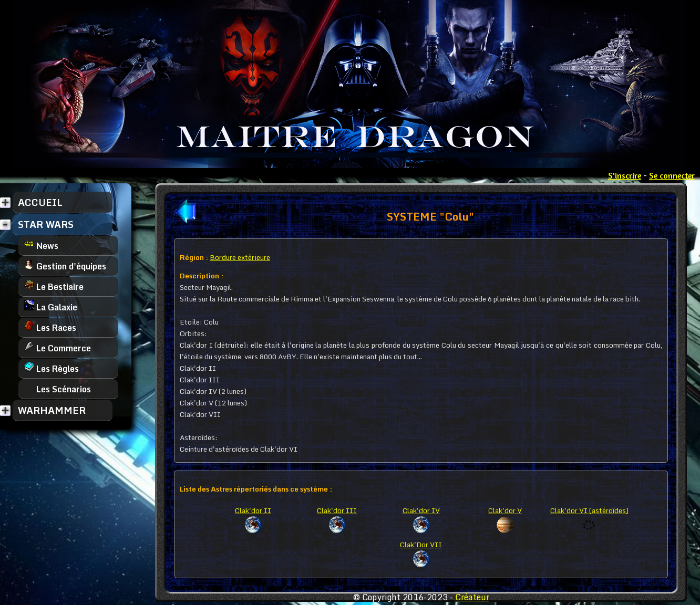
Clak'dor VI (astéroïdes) (589, 510)
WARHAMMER (52, 410)
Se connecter (672, 175)
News (41, 246)
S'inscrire (625, 175)
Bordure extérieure (240, 257)
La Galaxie (50, 307)
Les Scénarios (57, 389)
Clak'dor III (337, 510)
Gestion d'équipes (65, 266)
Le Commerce (57, 348)
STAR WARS (46, 224)
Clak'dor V (505, 510)
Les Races (50, 327)
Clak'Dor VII (421, 545)
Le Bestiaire (54, 286)
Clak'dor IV (421, 510)
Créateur (472, 597)
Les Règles (51, 368)
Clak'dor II (253, 510)
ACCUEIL (40, 202)
